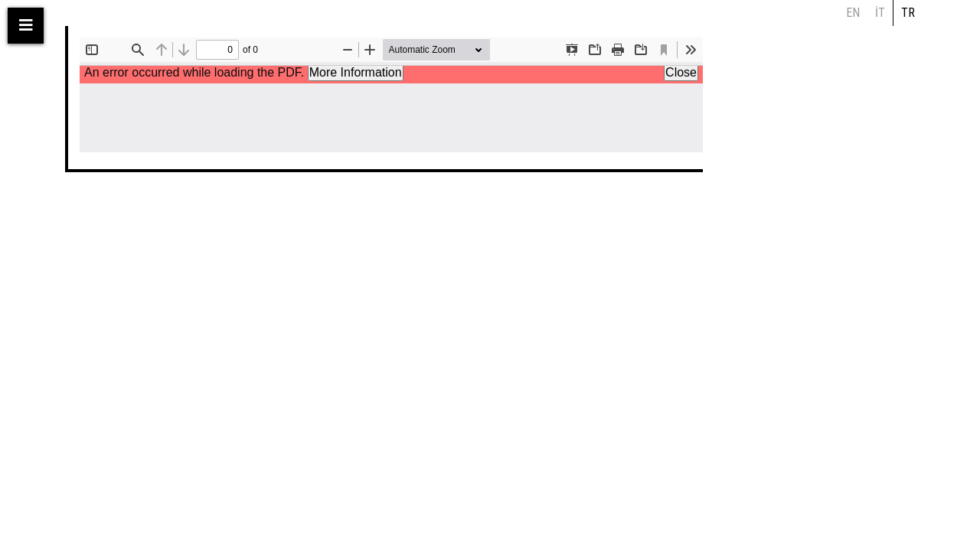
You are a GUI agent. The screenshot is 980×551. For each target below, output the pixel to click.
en (853, 13)
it (880, 13)
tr (908, 13)
